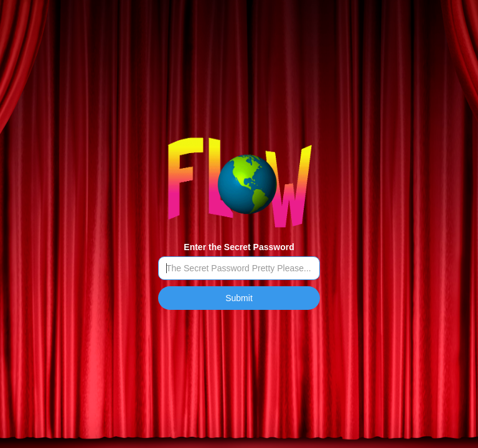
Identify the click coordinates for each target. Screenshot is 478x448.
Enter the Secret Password (239, 247)
